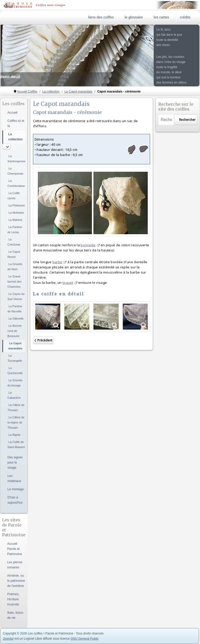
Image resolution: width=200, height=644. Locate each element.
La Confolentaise (16, 183)
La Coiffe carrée (14, 196)
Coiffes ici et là (16, 123)
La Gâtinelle (16, 319)
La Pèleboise (17, 205)
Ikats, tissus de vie (15, 615)
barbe (60, 262)
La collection (15, 137)
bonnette (90, 245)
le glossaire (134, 17)
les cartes (161, 17)
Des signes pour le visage (15, 462)
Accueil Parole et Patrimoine (15, 549)
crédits (185, 17)
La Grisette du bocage (15, 383)
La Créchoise (14, 242)
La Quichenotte (15, 370)
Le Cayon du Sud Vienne (16, 296)
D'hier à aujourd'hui (15, 500)
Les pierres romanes (15, 565)
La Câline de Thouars (16, 407)
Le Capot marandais (15, 346)
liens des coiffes (101, 17)
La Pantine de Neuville (15, 309)
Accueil (12, 113)
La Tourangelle (15, 358)
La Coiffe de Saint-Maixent (16, 445)
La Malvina (15, 220)
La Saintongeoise (16, 159)
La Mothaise (16, 213)
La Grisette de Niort (15, 267)
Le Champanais (15, 171)
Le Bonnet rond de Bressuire (14, 331)
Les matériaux (14, 478)
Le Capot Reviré (14, 254)
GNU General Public (85, 639)
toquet (70, 283)
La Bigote (14, 435)
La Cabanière (14, 395)
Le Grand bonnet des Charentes (14, 282)
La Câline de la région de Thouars (16, 422)
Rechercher (186, 120)
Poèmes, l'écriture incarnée (13, 599)
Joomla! (8, 639)
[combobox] (166, 120)
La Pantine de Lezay (15, 230)
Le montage (16, 489)
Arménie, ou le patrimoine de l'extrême (16, 581)
